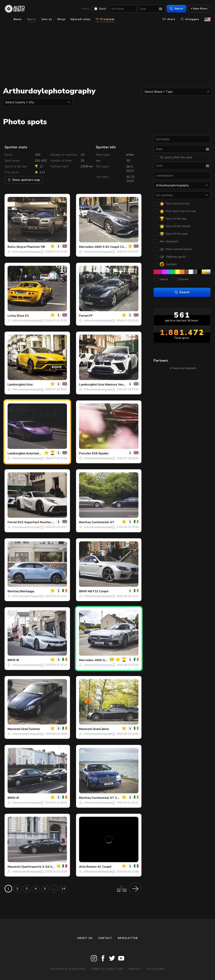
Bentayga (27, 591)
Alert (169, 19)
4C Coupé (104, 867)
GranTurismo (31, 729)
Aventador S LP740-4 (42, 453)
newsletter (128, 938)
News (86, 9)
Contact (105, 938)
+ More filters (199, 9)
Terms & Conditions (107, 969)
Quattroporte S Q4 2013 (40, 867)
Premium (105, 19)
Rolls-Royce (17, 247)
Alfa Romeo (88, 867)
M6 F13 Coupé (98, 591)
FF (91, 316)
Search (176, 9)
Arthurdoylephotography (27, 252)
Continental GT (103, 522)
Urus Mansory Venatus (114, 385)
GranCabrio (101, 729)
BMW (83, 591)
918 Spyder (100, 453)
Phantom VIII (36, 247)
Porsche (85, 453)
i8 (18, 660)
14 (63, 889)
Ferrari (84, 316)
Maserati (14, 729)
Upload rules (80, 19)
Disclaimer (156, 969)
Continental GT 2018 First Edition (116, 798)
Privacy (135, 969)
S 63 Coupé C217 (115, 247)
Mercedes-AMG (90, 247)
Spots (102, 9)
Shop (61, 19)
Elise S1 (23, 316)
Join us (47, 19)
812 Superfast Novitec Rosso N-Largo (46, 522)
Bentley (85, 522)
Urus (29, 385)
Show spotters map (24, 180)
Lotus (12, 316)
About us (85, 938)
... (54, 889)
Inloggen (190, 19)
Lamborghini (16, 385)
